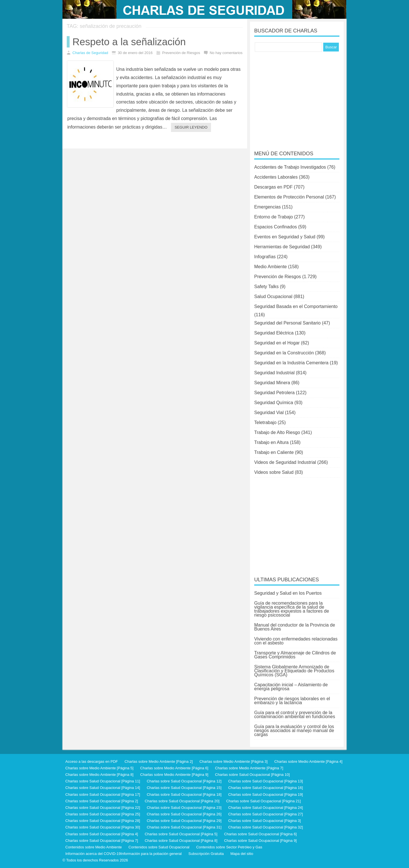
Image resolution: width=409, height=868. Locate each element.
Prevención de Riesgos (278, 277)
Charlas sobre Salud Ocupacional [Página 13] (265, 781)
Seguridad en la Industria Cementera (291, 363)
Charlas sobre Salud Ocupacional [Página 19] (265, 794)
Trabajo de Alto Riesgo (277, 432)
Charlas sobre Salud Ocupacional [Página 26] (184, 814)
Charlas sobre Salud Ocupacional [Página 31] (184, 827)
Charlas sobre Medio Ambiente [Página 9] (174, 775)
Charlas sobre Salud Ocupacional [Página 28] (103, 821)
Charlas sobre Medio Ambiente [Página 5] (99, 768)
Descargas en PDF (273, 187)
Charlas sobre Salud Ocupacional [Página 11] (103, 781)
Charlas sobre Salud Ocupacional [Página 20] (182, 801)
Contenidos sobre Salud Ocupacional (159, 847)
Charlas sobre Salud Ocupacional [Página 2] (102, 801)
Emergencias (267, 207)
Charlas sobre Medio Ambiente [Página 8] (99, 775)
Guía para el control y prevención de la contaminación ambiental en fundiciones (295, 715)
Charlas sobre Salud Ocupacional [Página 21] (263, 801)
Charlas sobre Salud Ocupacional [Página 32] (265, 827)
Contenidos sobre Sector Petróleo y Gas (229, 847)
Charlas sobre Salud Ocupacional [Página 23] (184, 808)
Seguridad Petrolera (274, 393)
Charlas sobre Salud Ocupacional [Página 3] (264, 821)
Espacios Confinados (276, 227)
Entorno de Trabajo (274, 217)
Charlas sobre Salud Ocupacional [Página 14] (103, 788)
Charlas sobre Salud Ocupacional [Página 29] (184, 821)
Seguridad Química (274, 403)
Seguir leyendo (191, 127)
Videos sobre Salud (274, 472)
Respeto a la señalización (129, 42)
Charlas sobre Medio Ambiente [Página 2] (159, 761)
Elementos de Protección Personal (289, 197)
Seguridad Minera (272, 383)
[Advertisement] (297, 97)
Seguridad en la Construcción (284, 353)
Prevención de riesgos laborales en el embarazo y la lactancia (292, 701)
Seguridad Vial (269, 413)
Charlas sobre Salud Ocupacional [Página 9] (260, 841)
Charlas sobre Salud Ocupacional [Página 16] (265, 788)
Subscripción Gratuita (206, 854)
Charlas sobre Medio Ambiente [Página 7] (249, 768)
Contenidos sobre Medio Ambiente (94, 847)
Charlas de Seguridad (90, 53)
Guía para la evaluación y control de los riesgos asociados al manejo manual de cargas (294, 730)
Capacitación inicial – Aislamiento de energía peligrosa (291, 687)
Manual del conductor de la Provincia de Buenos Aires (295, 627)
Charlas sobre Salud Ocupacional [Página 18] (184, 794)
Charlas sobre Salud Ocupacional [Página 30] (103, 827)
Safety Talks (266, 287)
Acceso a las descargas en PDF (92, 761)
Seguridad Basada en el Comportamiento (296, 306)
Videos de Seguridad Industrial (285, 462)
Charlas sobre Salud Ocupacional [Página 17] (103, 794)
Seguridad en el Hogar (277, 343)
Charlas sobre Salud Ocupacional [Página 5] (181, 834)
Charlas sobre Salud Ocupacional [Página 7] (102, 841)
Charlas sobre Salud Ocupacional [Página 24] (265, 808)
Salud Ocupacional (273, 296)
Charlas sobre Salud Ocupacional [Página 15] (184, 788)
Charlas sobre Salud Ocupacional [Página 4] (102, 834)
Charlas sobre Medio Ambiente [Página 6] (174, 768)
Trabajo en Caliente (274, 452)
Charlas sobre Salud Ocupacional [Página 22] (103, 808)
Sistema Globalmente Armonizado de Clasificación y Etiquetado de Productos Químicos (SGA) (294, 671)
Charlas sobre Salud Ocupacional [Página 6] (260, 834)
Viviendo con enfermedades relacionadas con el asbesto (296, 641)
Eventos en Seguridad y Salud (285, 237)
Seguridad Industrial (274, 373)
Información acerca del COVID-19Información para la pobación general (124, 854)
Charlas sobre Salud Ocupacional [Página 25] (103, 814)
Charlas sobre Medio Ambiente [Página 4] (308, 761)
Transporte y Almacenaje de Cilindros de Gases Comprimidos (295, 655)
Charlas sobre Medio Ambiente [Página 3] (233, 761)
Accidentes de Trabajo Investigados (290, 167)
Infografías (265, 257)
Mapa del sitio (242, 854)
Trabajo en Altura (271, 442)
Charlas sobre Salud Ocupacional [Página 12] (184, 781)
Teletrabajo (265, 422)
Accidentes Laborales (276, 177)
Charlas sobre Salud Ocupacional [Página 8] (181, 841)
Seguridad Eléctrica (274, 333)
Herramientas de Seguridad (282, 247)
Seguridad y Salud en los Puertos (288, 593)
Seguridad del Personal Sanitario (287, 323)
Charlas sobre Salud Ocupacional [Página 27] (265, 814)
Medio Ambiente (271, 267)
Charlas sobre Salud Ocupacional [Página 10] (252, 775)
